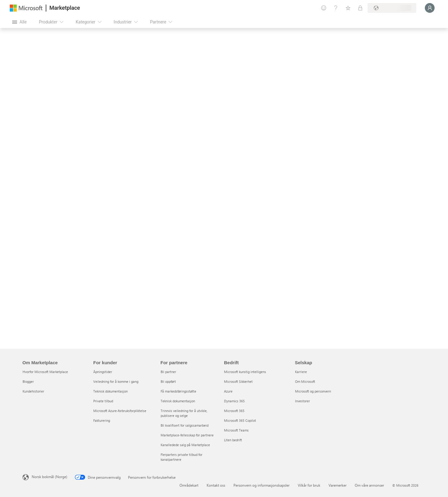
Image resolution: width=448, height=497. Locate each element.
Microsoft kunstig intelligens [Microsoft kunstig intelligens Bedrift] (245, 372)
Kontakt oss (216, 485)
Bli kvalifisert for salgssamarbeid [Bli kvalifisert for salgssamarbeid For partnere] (185, 425)
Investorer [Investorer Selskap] (302, 401)
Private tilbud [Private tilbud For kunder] (103, 401)
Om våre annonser (369, 485)
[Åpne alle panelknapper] (19, 22)
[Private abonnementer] (360, 8)
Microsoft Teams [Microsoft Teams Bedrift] (236, 430)
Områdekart (189, 485)
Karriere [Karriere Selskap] (301, 372)
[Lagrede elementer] (348, 8)
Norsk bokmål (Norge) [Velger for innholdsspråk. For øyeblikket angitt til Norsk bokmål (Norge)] (50, 477)
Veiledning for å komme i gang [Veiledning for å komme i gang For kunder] (116, 381)
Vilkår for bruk (309, 485)
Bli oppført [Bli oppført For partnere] (168, 381)
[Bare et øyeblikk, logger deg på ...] (430, 8)
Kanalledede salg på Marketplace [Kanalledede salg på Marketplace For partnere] (185, 445)
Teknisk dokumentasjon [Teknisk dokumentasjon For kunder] (110, 391)
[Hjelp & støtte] (336, 8)
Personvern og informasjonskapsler (261, 485)
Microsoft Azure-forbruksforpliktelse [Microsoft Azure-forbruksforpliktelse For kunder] (120, 411)
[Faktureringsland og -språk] (392, 8)
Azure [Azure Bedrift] (228, 391)
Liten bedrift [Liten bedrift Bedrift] (233, 440)
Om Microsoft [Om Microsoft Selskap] (305, 381)
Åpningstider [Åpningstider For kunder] (103, 372)
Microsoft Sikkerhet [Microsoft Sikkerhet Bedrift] (238, 381)
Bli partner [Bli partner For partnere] (168, 372)
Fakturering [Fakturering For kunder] (102, 420)
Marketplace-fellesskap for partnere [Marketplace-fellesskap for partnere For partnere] (187, 435)
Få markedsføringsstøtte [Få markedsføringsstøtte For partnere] (178, 391)
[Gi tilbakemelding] (324, 8)
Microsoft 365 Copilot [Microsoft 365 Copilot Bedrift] (240, 420)
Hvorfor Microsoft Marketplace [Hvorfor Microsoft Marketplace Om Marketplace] (45, 372)
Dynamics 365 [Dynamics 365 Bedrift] (234, 401)
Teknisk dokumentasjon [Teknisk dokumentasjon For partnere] (178, 401)
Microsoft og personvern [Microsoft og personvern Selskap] (313, 391)
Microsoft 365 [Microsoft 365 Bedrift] (234, 411)
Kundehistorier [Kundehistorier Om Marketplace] (33, 391)
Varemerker (338, 485)
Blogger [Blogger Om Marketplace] (28, 381)
